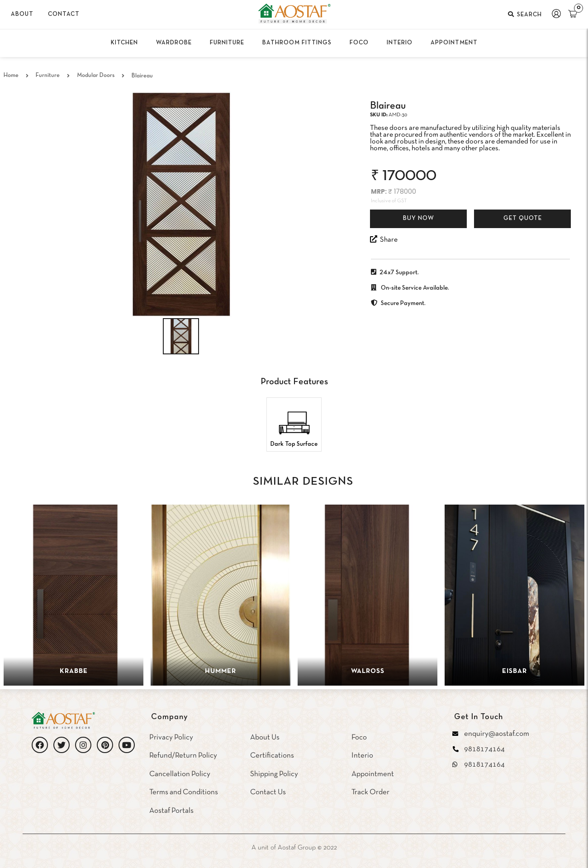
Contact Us (268, 792)
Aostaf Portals (171, 811)
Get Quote (523, 219)
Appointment (373, 774)
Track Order (370, 792)
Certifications (272, 756)
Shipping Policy (274, 774)
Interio (362, 756)
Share (384, 239)
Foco (359, 737)
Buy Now (419, 219)
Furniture (48, 76)
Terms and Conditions (184, 792)
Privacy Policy (171, 737)
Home (11, 76)
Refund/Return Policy (183, 756)
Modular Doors (96, 76)
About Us (265, 737)
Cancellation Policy (180, 774)
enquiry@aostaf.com (497, 734)
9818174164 (484, 749)
